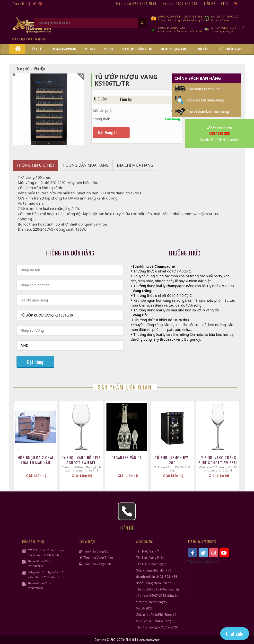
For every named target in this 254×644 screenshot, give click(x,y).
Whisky (90, 49)
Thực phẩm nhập (229, 49)
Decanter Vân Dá (127, 458)
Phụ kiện (202, 49)
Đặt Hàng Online (111, 132)
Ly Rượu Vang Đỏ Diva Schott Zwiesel (81, 460)
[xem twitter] (203, 553)
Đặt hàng (35, 362)
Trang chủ (23, 68)
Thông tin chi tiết (36, 165)
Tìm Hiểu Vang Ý (148, 551)
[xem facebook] (193, 553)
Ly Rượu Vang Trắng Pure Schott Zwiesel (218, 460)
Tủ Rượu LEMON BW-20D (172, 460)
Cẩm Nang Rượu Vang (44, 59)
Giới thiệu (37, 49)
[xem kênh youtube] (224, 553)
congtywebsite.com (149, 639)
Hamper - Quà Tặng (174, 49)
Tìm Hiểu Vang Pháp (150, 558)
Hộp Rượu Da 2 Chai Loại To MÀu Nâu (36, 460)
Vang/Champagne (64, 49)
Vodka (109, 49)
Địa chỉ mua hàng (135, 165)
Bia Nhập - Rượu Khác (137, 49)
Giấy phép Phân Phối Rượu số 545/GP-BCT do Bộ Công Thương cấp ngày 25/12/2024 (157, 621)
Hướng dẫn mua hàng (86, 165)
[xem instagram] (214, 553)
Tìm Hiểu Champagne (151, 564)
